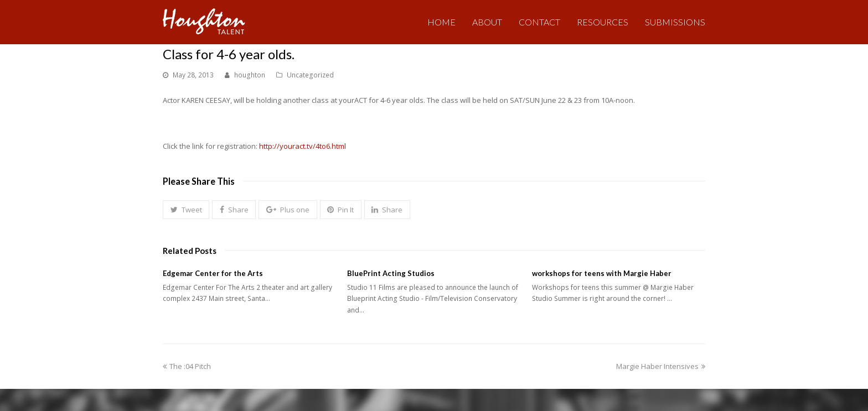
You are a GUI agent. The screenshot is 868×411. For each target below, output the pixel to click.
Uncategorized (310, 75)
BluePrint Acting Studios (391, 273)
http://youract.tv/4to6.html (303, 146)
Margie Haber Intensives (661, 366)
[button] (186, 210)
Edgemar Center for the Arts (213, 273)
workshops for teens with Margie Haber (602, 273)
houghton (250, 75)
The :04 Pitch (187, 366)
